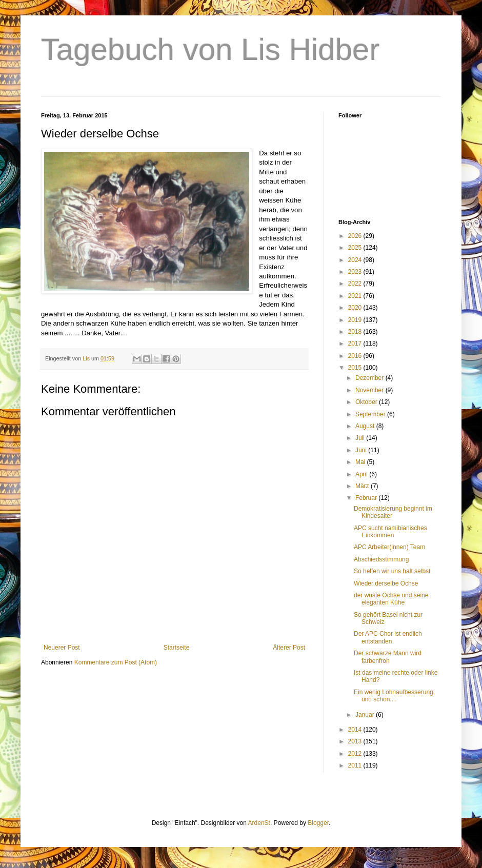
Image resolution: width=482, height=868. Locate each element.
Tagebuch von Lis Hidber (210, 49)
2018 (356, 332)
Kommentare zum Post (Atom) (116, 662)
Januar (366, 715)
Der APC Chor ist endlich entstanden (388, 637)
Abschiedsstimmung (381, 559)
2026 (356, 236)
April (362, 474)
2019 (356, 320)
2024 (356, 260)
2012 (356, 754)
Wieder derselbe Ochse (386, 583)
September (371, 414)
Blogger (318, 823)
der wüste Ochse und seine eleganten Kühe (391, 599)
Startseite (177, 648)
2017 (356, 344)
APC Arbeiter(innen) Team (389, 547)
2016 (356, 356)
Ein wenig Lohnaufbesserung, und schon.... (394, 696)
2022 (356, 284)
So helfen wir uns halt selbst (392, 571)
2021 (356, 296)
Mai (361, 462)
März (363, 486)
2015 (356, 368)
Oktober (367, 402)
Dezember (370, 378)
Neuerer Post (62, 648)
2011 (356, 765)
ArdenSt (259, 823)
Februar (367, 498)
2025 (356, 248)
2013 (356, 741)
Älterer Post (289, 648)
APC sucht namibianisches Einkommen (390, 532)
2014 (356, 730)
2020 (356, 308)
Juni (362, 450)
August (366, 426)
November (370, 390)
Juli (361, 438)
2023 (356, 272)
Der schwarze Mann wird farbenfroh (388, 657)
